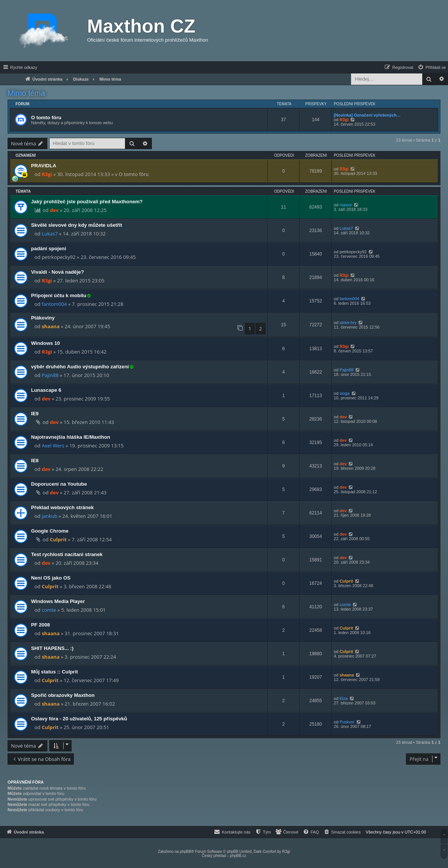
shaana (51, 326)
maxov (346, 205)
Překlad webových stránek (62, 507)
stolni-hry (348, 323)
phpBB (186, 852)
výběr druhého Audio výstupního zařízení (80, 367)
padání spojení (48, 249)
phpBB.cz (238, 856)
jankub (49, 516)
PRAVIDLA (44, 166)
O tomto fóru (46, 118)
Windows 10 (45, 343)
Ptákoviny (43, 318)
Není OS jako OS (51, 578)
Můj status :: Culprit (55, 672)
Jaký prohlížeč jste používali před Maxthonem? (87, 202)
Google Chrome (50, 531)
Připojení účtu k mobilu (59, 295)
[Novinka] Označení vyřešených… (367, 115)
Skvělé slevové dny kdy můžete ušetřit (76, 225)
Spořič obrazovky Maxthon (63, 695)
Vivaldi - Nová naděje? (58, 272)
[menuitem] (432, 67)
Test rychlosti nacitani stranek (67, 554)
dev (54, 210)
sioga (345, 393)
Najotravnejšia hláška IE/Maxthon (71, 437)
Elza (344, 698)
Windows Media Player (58, 601)
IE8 (35, 460)
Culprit (59, 539)
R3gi (344, 120)
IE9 (35, 414)
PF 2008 (41, 625)
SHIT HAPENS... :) (52, 648)
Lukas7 (50, 234)
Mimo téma (26, 93)
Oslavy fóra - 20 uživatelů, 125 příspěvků (79, 719)
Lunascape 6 (46, 390)
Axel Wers (53, 446)
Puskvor (347, 722)
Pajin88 (50, 375)
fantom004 (54, 304)
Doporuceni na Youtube (59, 484)
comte (49, 610)
